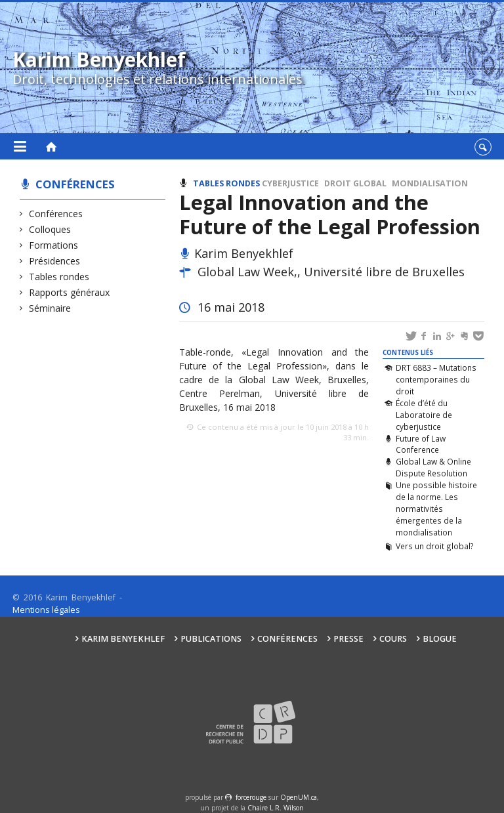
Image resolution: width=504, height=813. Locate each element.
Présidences (55, 261)
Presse (348, 639)
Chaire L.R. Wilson (276, 808)
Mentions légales (46, 610)
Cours (393, 639)
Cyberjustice (290, 183)
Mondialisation (430, 183)
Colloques (50, 229)
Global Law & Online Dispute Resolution (433, 467)
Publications (211, 639)
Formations (54, 245)
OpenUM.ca (299, 797)
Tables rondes (59, 277)
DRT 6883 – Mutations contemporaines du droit (436, 379)
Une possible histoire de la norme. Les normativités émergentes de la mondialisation (436, 508)
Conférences (75, 184)
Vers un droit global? (435, 546)
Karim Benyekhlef (123, 639)
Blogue (440, 639)
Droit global (355, 183)
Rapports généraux (70, 292)
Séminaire (50, 308)
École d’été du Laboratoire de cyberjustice (424, 415)
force (251, 797)
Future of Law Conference (421, 444)
